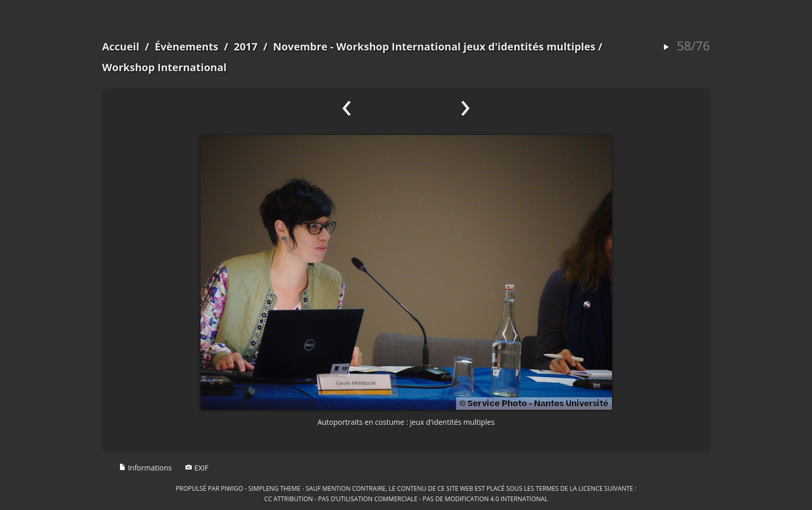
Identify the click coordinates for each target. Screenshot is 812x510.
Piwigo (232, 488)
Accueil (121, 46)
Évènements (187, 46)
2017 (246, 46)
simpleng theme (274, 488)
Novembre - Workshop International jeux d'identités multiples (434, 46)
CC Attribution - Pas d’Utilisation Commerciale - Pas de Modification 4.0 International (406, 499)
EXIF (197, 468)
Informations (145, 468)
